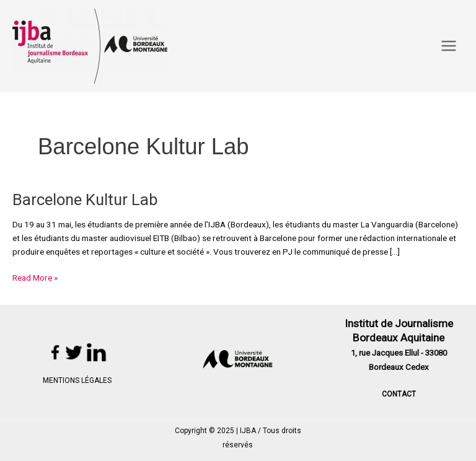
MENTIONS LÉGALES (77, 380)
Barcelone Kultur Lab (85, 200)
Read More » (35, 277)
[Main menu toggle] (449, 46)
